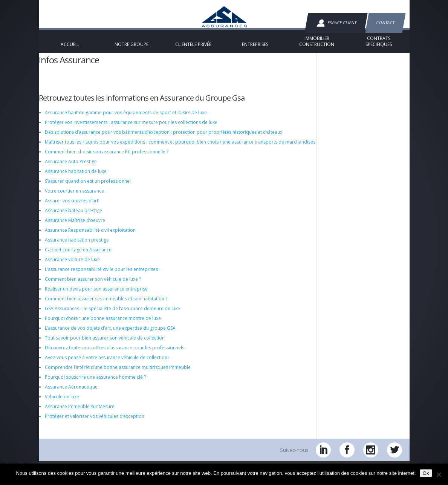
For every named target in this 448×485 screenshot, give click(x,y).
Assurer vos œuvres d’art (72, 207)
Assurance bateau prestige (73, 216)
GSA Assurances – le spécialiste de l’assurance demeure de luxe (112, 314)
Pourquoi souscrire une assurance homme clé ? (95, 383)
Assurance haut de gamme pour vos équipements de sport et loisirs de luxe (126, 119)
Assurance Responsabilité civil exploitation (90, 236)
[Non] (439, 474)
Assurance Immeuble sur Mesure (80, 412)
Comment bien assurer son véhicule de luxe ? (93, 285)
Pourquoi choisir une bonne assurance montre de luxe (103, 324)
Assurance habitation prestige (77, 246)
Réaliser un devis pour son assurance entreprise (96, 295)
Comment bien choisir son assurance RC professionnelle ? (107, 158)
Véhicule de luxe (62, 403)
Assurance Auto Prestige (71, 168)
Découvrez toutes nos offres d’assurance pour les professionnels (115, 354)
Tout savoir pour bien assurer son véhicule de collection (105, 344)
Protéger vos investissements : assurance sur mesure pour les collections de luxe (131, 128)
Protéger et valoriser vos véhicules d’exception (95, 422)
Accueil (51, 91)
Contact (385, 23)
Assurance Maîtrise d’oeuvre (75, 226)
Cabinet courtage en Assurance (78, 256)
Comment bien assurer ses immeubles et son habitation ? (106, 305)
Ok (426, 473)
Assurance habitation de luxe (76, 177)
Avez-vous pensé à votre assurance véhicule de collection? (107, 363)
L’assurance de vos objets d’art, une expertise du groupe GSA (110, 334)
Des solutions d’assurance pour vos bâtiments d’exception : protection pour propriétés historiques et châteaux (164, 138)
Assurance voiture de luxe (72, 265)
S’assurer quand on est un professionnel (88, 187)
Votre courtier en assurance (74, 197)
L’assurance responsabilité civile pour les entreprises (101, 275)
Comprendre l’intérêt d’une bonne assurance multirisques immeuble (118, 373)
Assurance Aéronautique (71, 393)
